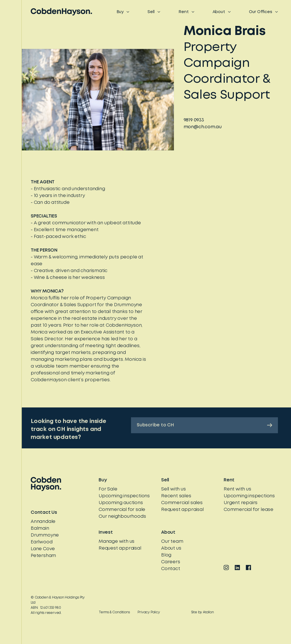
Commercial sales (182, 503)
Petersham (43, 556)
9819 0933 (194, 121)
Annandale (43, 522)
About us (171, 548)
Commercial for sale (122, 510)
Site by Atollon (203, 612)
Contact (171, 569)
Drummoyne (45, 535)
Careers (171, 562)
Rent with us (237, 489)
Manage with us (117, 542)
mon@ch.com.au (203, 128)
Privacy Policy (149, 612)
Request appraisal (182, 510)
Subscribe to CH (204, 429)
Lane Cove (43, 549)
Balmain (40, 528)
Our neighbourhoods (122, 516)
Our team (172, 542)
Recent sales (176, 496)
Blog (166, 555)
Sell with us (173, 489)
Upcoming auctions (121, 503)
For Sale (108, 489)
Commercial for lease (249, 510)
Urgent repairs (241, 503)
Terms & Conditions (114, 612)
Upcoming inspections (124, 496)
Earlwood (41, 542)
